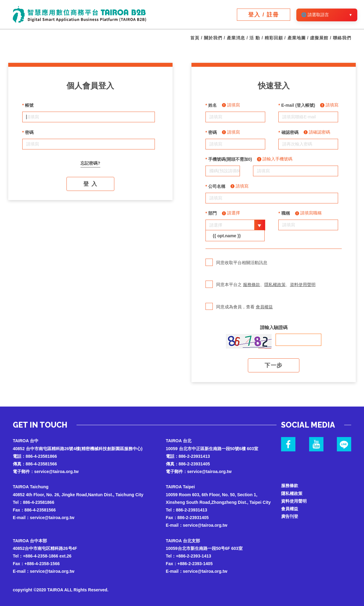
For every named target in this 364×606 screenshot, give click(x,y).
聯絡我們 (342, 38)
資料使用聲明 (303, 285)
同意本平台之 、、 (261, 289)
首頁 (195, 38)
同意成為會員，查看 (239, 311)
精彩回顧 (274, 38)
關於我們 (213, 38)
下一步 (274, 365)
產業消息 (236, 38)
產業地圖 (297, 38)
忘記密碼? (90, 163)
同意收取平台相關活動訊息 (236, 267)
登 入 (90, 184)
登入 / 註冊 (264, 15)
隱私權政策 (275, 285)
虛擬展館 (319, 38)
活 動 (255, 38)
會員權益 (264, 307)
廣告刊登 (290, 516)
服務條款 (252, 285)
